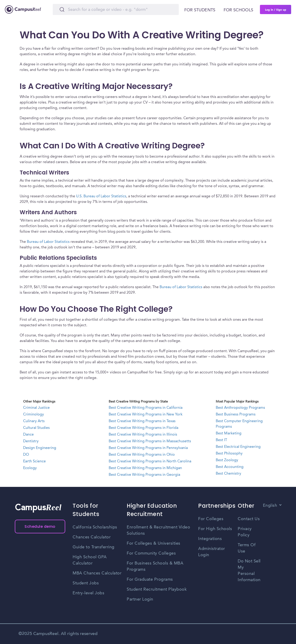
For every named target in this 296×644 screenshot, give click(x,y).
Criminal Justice (36, 408)
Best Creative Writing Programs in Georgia (144, 475)
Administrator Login (212, 552)
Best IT (221, 440)
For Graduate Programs (150, 580)
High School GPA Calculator (90, 560)
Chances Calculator (92, 537)
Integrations (210, 539)
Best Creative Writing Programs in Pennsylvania (148, 448)
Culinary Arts (34, 421)
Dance (28, 435)
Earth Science (34, 461)
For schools (238, 10)
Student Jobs (86, 583)
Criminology (34, 415)
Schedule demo (40, 526)
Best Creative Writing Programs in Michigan (145, 468)
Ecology (30, 468)
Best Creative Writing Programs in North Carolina (150, 461)
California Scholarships (95, 527)
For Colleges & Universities (154, 543)
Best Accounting (230, 467)
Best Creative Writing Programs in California (146, 408)
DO (26, 455)
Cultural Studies (36, 428)
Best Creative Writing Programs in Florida (143, 428)
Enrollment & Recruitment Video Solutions (158, 530)
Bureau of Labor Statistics (48, 242)
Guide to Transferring (94, 547)
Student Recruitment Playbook (157, 589)
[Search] (116, 9)
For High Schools (215, 529)
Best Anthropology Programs (240, 408)
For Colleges (211, 519)
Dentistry (31, 441)
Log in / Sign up (276, 9)
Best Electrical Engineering (238, 447)
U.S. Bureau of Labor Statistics (101, 196)
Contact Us (249, 519)
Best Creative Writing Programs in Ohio (142, 455)
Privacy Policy (245, 532)
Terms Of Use (247, 548)
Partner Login (140, 599)
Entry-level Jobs (88, 593)
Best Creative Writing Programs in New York (146, 415)
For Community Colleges (151, 553)
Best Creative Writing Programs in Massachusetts (150, 441)
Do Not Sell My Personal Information (249, 571)
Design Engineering (40, 448)
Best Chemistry (228, 474)
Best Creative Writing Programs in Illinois (143, 435)
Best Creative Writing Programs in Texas (142, 421)
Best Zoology (227, 460)
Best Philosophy (229, 454)
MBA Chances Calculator (97, 573)
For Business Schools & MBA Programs (155, 566)
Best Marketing (229, 433)
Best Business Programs (236, 415)
